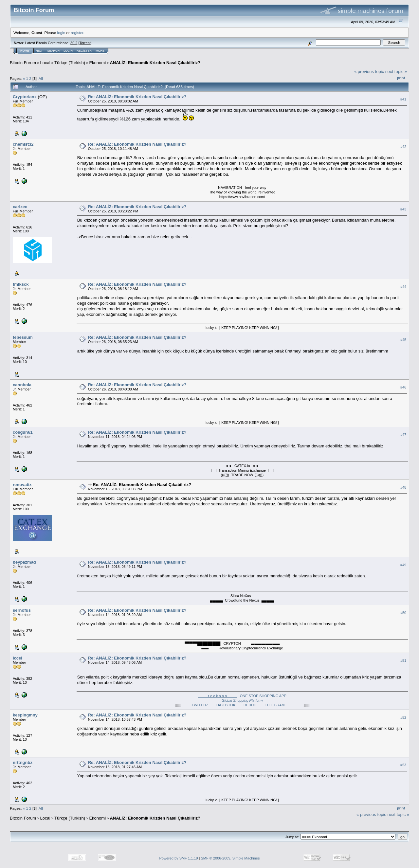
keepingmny (25, 715)
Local (45, 63)
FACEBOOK (230, 705)
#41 (403, 99)
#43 (403, 209)
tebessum (23, 337)
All (41, 78)
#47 (403, 435)
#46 (403, 388)
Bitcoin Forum (23, 63)
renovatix (22, 485)
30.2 (74, 43)
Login (68, 51)
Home (25, 51)
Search (54, 51)
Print (401, 78)
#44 (403, 287)
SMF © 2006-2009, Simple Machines (230, 858)
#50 (403, 613)
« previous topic (369, 72)
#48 (403, 487)
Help (40, 51)
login (61, 33)
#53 (403, 765)
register (77, 33)
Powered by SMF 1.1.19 (179, 858)
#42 (403, 147)
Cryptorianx (25, 97)
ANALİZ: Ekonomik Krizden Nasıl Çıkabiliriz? (155, 63)
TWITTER (204, 705)
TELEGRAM (279, 705)
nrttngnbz (23, 762)
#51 (403, 660)
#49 (403, 565)
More (100, 51)
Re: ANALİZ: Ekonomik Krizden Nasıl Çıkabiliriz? (137, 97)
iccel (18, 658)
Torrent (85, 43)
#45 (403, 340)
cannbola (22, 385)
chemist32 (23, 144)
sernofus (22, 610)
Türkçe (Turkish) (70, 63)
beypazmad (24, 562)
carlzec (20, 207)
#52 (403, 717)
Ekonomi (97, 63)
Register (84, 51)
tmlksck (21, 284)
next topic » (396, 72)
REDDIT (254, 705)
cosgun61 (23, 432)
